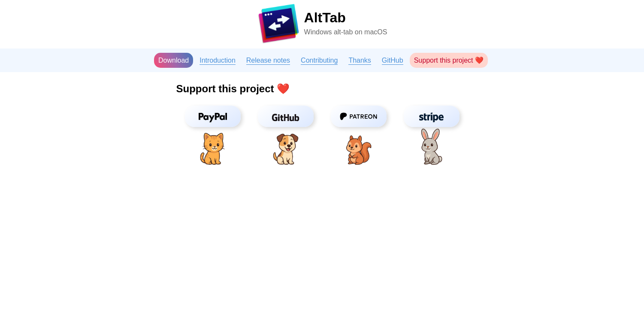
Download (174, 60)
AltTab (325, 18)
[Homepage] (278, 25)
